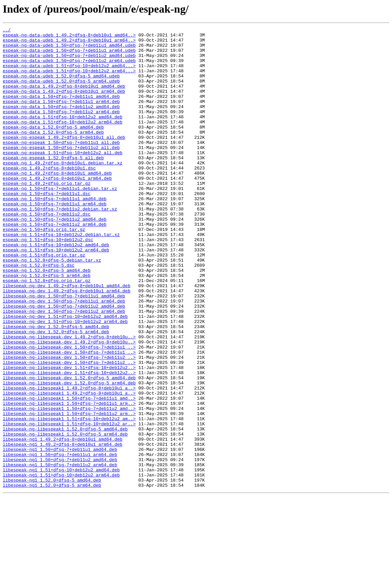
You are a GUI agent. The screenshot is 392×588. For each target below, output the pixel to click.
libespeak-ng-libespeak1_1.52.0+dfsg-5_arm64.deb (65, 516)
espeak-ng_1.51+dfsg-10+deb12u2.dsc (48, 282)
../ (7, 31)
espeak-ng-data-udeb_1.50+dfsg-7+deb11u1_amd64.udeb (69, 49)
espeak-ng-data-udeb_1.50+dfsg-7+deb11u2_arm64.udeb (69, 68)
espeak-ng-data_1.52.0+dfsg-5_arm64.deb (53, 153)
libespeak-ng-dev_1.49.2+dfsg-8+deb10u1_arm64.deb (66, 344)
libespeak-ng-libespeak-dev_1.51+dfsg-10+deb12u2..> (69, 436)
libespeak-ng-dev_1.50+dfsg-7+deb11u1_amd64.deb (64, 350)
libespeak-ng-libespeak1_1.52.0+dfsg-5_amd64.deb (65, 510)
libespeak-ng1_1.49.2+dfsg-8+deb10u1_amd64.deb (63, 522)
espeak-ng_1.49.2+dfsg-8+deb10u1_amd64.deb (57, 203)
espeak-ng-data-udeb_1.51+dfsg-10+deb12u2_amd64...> (69, 74)
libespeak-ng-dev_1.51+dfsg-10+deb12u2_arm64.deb (65, 381)
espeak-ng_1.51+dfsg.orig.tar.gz (44, 301)
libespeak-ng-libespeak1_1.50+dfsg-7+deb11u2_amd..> (69, 485)
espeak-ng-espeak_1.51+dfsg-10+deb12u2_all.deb (63, 178)
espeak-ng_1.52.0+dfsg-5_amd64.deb (47, 319)
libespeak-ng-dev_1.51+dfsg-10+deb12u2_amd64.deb (65, 374)
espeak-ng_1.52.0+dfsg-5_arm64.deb (47, 325)
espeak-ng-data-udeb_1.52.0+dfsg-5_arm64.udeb (61, 92)
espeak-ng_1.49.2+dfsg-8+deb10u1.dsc (49, 196)
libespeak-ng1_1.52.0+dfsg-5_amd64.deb (52, 571)
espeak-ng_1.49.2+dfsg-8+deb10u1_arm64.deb (57, 209)
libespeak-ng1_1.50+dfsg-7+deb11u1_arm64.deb (60, 540)
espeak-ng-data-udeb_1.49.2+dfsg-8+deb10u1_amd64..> (69, 37)
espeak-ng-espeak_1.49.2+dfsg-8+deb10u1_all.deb (64, 160)
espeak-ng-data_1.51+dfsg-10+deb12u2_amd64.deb (63, 135)
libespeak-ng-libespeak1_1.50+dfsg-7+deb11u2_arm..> (69, 491)
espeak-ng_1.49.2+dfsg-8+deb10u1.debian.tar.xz (63, 190)
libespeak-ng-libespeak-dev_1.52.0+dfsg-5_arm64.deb (69, 454)
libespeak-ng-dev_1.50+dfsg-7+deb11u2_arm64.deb (64, 368)
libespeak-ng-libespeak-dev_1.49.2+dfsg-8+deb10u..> (69, 399)
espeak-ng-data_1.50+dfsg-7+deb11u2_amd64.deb (61, 123)
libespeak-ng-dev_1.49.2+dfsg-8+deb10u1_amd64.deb (66, 338)
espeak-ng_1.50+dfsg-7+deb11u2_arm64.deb (55, 264)
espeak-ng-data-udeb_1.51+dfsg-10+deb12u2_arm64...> (69, 80)
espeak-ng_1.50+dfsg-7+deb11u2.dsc (47, 252)
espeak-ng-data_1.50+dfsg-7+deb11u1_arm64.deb (61, 117)
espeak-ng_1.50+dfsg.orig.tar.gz (44, 270)
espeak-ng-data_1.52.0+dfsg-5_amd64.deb (53, 147)
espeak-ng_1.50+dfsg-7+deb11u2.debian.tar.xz (60, 246)
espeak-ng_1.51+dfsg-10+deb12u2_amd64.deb (56, 289)
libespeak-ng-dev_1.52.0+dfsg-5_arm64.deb (56, 393)
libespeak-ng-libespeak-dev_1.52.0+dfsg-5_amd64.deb (69, 448)
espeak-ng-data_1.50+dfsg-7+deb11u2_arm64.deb (61, 129)
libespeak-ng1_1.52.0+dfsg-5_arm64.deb (52, 577)
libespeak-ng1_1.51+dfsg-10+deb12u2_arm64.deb (61, 565)
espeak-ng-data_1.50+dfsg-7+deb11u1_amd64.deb (61, 111)
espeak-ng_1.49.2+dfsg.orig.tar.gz (47, 215)
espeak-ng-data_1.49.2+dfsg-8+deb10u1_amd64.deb (64, 98)
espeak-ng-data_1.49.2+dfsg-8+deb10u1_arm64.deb (64, 104)
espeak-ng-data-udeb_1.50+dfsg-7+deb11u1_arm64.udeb (69, 55)
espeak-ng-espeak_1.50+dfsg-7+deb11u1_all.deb (61, 166)
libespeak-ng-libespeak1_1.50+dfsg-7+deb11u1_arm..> (69, 479)
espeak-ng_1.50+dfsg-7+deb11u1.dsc (47, 227)
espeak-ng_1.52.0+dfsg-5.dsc (39, 313)
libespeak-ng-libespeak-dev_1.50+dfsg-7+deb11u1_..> (69, 411)
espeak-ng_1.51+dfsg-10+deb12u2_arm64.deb (56, 295)
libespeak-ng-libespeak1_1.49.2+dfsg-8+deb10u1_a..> (69, 460)
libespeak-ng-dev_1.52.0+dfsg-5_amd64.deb (56, 387)
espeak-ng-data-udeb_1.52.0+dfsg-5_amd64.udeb (61, 86)
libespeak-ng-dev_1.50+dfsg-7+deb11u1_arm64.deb (64, 356)
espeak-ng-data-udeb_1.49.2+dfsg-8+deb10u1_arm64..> (69, 43)
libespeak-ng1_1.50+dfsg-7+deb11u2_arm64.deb (60, 553)
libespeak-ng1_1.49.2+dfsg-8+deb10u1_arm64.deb (63, 528)
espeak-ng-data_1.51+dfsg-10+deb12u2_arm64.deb (63, 141)
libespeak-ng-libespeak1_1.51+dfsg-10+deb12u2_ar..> (69, 503)
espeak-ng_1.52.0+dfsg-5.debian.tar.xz (52, 307)
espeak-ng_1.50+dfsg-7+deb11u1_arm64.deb (55, 239)
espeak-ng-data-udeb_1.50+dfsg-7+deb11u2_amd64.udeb (69, 61)
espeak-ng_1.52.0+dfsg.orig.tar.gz (47, 332)
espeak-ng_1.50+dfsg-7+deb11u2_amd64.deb (55, 258)
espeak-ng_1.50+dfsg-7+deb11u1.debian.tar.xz (60, 221)
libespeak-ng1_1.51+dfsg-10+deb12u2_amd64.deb (61, 559)
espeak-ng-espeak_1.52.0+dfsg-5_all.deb (53, 184)
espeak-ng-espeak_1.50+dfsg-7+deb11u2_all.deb (61, 172)
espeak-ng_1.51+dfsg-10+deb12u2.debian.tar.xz (61, 276)
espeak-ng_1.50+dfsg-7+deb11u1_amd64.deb (55, 233)
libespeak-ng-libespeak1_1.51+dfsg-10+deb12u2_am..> (69, 497)
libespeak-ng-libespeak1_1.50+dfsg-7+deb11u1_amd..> (69, 473)
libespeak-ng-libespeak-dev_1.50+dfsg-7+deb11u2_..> (69, 424)
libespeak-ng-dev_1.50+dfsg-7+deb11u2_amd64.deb (64, 362)
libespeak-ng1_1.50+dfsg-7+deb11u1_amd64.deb (60, 534)
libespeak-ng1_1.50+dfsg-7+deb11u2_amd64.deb (60, 546)
